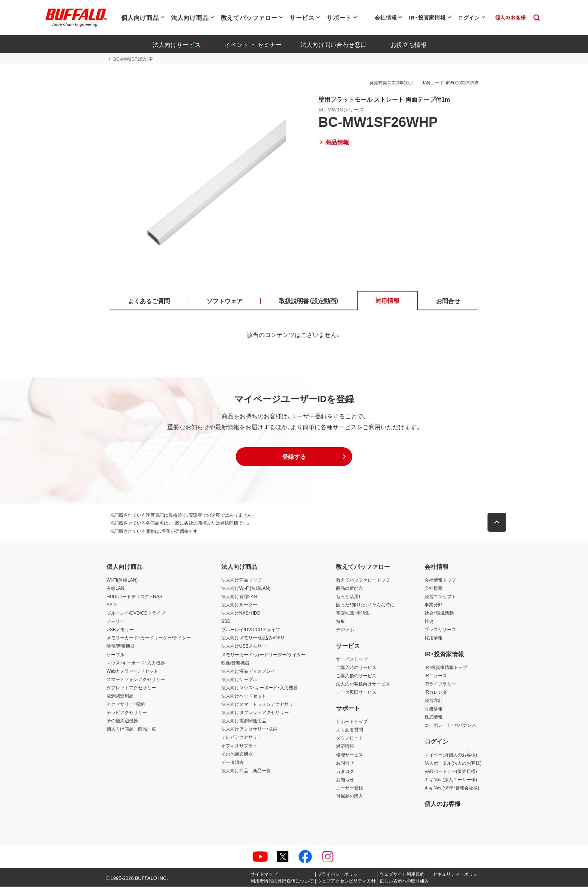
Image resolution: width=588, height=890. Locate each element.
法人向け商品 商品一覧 (246, 773)
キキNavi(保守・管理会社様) (452, 791)
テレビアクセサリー (127, 716)
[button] (294, 460)
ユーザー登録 (349, 791)
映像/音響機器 (121, 649)
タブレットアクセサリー (131, 690)
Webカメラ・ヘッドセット (132, 674)
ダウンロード (349, 741)
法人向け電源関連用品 (244, 724)
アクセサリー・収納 (126, 707)
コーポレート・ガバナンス (450, 728)
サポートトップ (352, 725)
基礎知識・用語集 (353, 616)
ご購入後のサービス (356, 678)
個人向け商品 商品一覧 (131, 732)
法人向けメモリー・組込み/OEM (253, 641)
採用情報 (433, 641)
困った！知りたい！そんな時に (365, 607)
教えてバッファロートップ (363, 583)
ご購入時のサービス (356, 670)
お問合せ (345, 766)
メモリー (115, 624)
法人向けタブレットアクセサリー (255, 716)
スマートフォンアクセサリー (136, 682)
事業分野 (433, 607)
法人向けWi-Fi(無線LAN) (246, 591)
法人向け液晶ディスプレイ (248, 674)
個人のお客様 (442, 807)
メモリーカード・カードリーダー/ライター (149, 641)
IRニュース (436, 678)
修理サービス (349, 758)
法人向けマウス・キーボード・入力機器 (259, 690)
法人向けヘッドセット (244, 699)
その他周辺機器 (122, 724)
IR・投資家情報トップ (446, 670)
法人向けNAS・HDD (241, 616)
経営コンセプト (440, 599)
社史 (429, 624)
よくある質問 (349, 733)
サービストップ (352, 662)
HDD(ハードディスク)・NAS (134, 599)
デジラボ (345, 633)
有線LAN (115, 591)
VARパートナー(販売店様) (451, 774)
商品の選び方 (349, 591)
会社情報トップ (440, 583)
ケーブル (115, 657)
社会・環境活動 (439, 616)
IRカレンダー (438, 695)
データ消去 (232, 765)
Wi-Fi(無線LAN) (122, 583)
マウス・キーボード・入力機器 (136, 666)
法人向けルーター (239, 607)
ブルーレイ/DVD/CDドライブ (136, 616)
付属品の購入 (349, 799)
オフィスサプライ (239, 749)
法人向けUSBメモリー (244, 649)
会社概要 (433, 591)
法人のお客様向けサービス (363, 687)
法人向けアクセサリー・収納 (249, 732)
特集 (340, 624)
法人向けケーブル (239, 682)
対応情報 (345, 749)
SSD (111, 607)
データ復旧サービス (356, 695)
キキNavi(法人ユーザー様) (451, 782)
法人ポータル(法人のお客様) (453, 766)
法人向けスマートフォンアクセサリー (259, 707)
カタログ (345, 774)
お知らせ (345, 782)
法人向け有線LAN (239, 599)
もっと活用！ (348, 599)
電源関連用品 (120, 699)
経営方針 (433, 703)
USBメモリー (120, 633)
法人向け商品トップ (241, 583)
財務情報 (433, 711)
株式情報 (433, 720)
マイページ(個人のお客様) (451, 758)
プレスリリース (440, 633)
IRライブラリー (440, 687)
